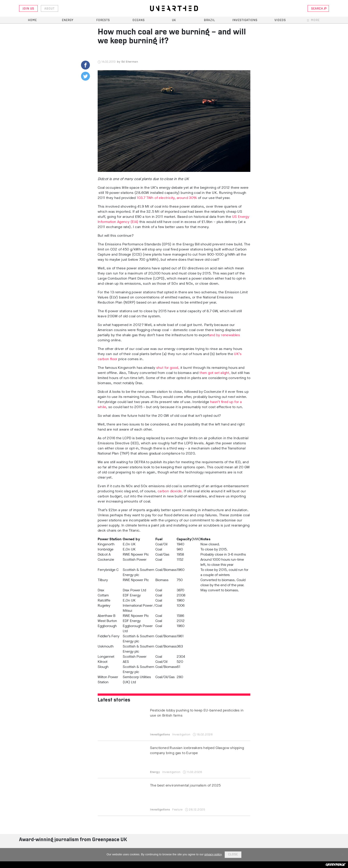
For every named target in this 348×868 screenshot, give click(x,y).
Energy (68, 20)
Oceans (139, 20)
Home (32, 20)
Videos (280, 20)
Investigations (245, 20)
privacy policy (213, 854)
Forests (103, 20)
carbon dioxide (170, 491)
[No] (342, 855)
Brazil (210, 20)
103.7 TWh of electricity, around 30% (167, 198)
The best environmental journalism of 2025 (185, 785)
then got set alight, (215, 373)
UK (174, 20)
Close (233, 855)
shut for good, (168, 368)
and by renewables (224, 335)
